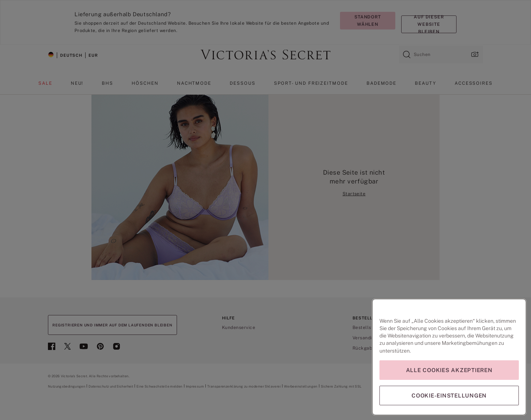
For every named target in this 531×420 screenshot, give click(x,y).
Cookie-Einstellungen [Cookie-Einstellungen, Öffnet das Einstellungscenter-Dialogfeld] (449, 395)
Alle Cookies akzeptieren (449, 370)
